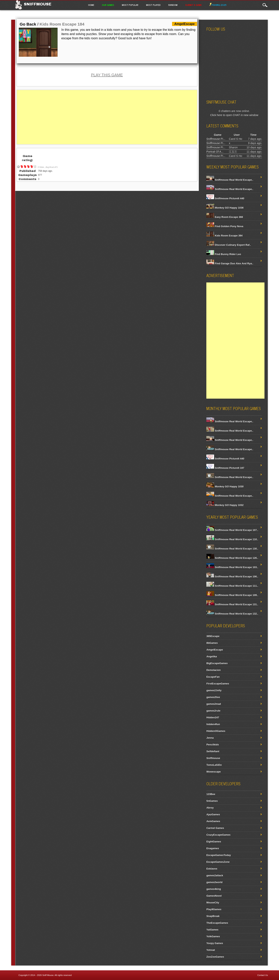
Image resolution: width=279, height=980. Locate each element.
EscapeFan (213, 677)
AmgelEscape (215, 650)
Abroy (210, 808)
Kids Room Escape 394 (224, 236)
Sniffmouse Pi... (216, 139)
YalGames (212, 930)
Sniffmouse (38, 4)
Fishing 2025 (218, 5)
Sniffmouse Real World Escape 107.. (232, 530)
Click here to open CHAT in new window (234, 115)
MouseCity (213, 902)
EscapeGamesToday (219, 855)
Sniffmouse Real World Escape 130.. (232, 549)
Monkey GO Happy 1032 (225, 505)
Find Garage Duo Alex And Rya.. (230, 263)
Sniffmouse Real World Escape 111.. (232, 586)
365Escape (213, 636)
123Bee (211, 794)
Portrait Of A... (215, 152)
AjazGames (213, 814)
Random (173, 5)
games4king (214, 889)
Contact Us (263, 975)
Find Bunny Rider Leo (224, 254)
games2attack (215, 875)
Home (91, 5)
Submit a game (193, 5)
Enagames (213, 848)
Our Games (108, 5)
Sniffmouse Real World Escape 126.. (232, 558)
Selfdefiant (213, 751)
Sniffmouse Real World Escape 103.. (232, 567)
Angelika (212, 656)
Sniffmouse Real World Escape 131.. (232, 604)
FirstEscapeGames (218, 684)
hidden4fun (213, 724)
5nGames (212, 801)
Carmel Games (215, 828)
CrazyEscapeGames (218, 835)
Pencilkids (213, 744)
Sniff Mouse (48, 975)
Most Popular (130, 5)
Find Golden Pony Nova (225, 226)
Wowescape (214, 772)
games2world (214, 882)
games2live (213, 697)
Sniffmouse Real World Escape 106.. (232, 576)
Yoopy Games (215, 943)
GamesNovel (214, 896)
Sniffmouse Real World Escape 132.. (232, 614)
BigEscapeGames (217, 663)
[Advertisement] (107, 117)
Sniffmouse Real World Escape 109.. (232, 595)
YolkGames (213, 936)
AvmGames (213, 821)
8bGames (212, 643)
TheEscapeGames (217, 923)
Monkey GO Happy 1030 (225, 486)
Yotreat (211, 950)
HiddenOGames (216, 731)
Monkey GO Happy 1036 (225, 208)
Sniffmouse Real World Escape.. (230, 180)
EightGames (214, 841)
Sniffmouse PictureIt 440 (225, 198)
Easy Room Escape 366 (225, 217)
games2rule (213, 711)
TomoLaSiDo (214, 765)
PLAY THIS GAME (107, 75)
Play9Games (214, 909)
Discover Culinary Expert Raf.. (229, 245)
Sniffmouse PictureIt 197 (225, 468)
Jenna (210, 738)
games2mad (214, 704)
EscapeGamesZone (218, 862)
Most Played (153, 5)
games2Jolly (214, 690)
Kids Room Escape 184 (62, 24)
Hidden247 (213, 717)
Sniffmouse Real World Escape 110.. (232, 539)
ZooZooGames (215, 957)
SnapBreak (213, 916)
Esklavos (212, 869)
